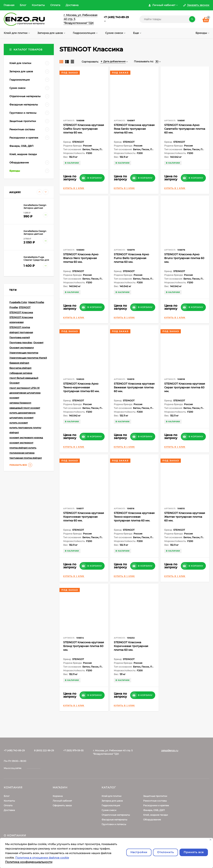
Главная (9, 5)
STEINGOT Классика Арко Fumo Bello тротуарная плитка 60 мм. (131, 258)
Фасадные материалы (114, 820)
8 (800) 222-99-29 (44, 750)
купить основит (19, 423)
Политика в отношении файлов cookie (42, 858)
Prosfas (14, 307)
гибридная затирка (21, 373)
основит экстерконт (21, 443)
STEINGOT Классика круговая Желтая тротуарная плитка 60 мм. (185, 517)
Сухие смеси (109, 810)
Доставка (72, 5)
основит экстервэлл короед (26, 438)
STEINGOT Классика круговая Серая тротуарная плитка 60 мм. (185, 387)
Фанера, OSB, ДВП (154, 810)
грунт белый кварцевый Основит (24, 380)
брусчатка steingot (20, 368)
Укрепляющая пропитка (24, 353)
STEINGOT (25, 307)
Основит (38, 343)
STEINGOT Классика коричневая (21, 320)
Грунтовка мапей (20, 337)
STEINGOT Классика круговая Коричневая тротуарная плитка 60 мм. (84, 517)
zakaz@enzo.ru (170, 750)
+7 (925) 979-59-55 (73, 750)
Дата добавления (113, 61)
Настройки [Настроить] (139, 852)
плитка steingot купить (23, 448)
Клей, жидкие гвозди (156, 815)
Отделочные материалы (116, 815)
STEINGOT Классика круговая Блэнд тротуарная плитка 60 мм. (84, 646)
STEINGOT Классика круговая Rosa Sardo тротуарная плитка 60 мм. (134, 129)
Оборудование (152, 820)
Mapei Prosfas (36, 302)
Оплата (55, 5)
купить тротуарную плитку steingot (25, 430)
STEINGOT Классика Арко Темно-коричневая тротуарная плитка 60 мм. (81, 387)
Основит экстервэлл (22, 348)
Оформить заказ (62, 805)
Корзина (58, 796)
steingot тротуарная (21, 332)
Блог (23, 5)
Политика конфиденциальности (29, 862)
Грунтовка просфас (21, 343)
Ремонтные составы (155, 801)
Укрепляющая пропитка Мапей (28, 358)
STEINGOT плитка (20, 327)
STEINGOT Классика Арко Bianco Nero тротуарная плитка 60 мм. (81, 258)
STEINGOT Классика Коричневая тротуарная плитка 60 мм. (131, 646)
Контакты (38, 5)
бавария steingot (19, 363)
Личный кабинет (62, 801)
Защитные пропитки (155, 796)
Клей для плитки (111, 796)
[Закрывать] (210, 840)
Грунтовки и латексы (114, 824)
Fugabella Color (18, 302)
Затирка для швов (112, 801)
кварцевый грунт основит (25, 408)
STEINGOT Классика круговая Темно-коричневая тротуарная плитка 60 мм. (134, 517)
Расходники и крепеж (156, 805)
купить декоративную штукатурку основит (22, 415)
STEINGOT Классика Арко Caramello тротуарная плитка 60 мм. (185, 129)
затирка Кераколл (20, 403)
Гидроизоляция (111, 805)
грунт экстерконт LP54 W (25, 388)
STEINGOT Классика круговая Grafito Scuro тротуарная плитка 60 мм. (84, 129)
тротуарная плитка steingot (26, 458)
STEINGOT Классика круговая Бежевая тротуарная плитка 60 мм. (134, 387)
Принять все (194, 852)
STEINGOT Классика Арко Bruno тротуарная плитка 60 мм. (184, 258)
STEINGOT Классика (21, 312)
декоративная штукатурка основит (25, 395)
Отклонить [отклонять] (165, 852)
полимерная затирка (22, 453)
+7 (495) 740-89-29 (116, 17)
